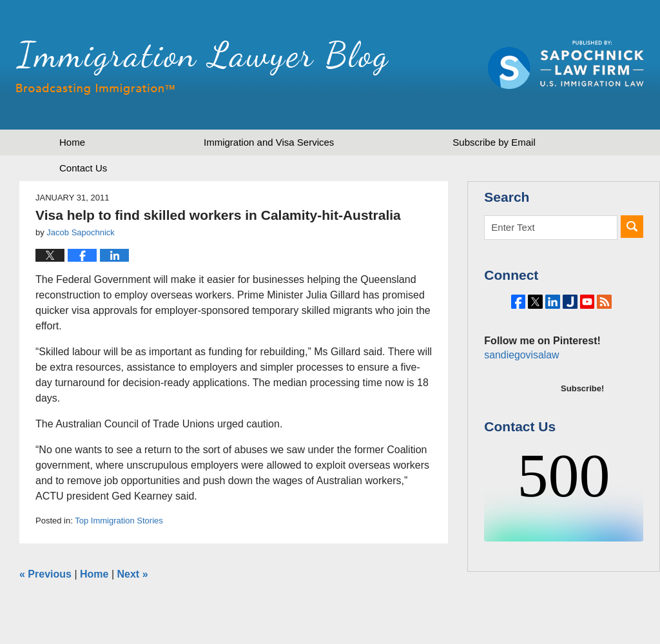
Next (133, 574)
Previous (45, 574)
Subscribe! (582, 424)
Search (632, 227)
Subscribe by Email (494, 142)
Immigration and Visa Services (269, 142)
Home (72, 142)
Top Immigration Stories (119, 521)
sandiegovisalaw (519, 390)
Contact (83, 168)
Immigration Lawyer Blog (202, 68)
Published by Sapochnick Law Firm (566, 65)
